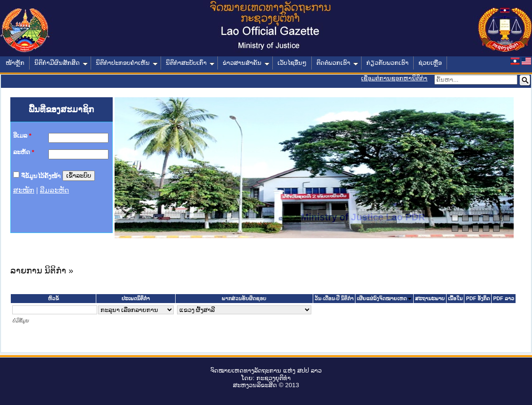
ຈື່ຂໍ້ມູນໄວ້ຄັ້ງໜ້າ (41, 175)
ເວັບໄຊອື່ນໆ (292, 63)
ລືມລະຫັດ (54, 190)
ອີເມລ (22, 136)
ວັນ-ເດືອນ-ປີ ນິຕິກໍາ (334, 299)
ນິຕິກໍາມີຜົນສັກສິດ (61, 63)
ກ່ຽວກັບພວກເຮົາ (387, 63)
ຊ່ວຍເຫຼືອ (430, 63)
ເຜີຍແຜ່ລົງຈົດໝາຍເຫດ (382, 299)
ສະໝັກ (24, 190)
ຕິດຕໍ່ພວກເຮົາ (337, 63)
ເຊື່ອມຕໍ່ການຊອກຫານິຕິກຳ (394, 78)
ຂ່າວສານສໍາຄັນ (246, 63)
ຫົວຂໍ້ (54, 299)
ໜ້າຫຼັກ (15, 63)
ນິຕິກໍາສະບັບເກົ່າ (190, 63)
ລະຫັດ (24, 152)
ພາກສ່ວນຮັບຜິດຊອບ (244, 299)
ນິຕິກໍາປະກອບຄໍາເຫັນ (127, 63)
